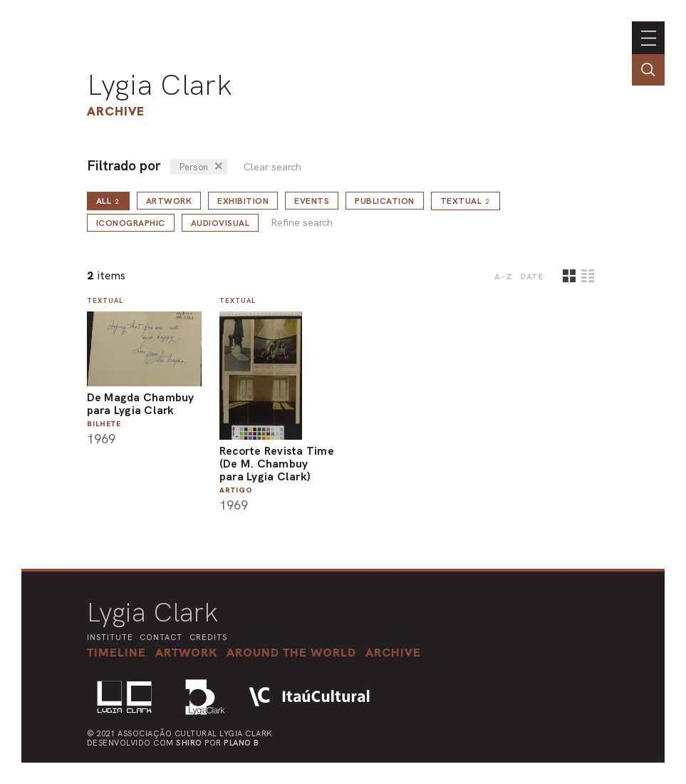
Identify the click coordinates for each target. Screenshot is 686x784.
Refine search (302, 223)
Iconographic (131, 223)
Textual (466, 201)
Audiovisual (220, 223)
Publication (385, 201)
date (532, 277)
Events (312, 201)
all (108, 201)
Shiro (189, 743)
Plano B (241, 743)
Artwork (169, 201)
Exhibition (243, 201)
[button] (291, 652)
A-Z (504, 277)
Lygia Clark (160, 85)
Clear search (272, 167)
